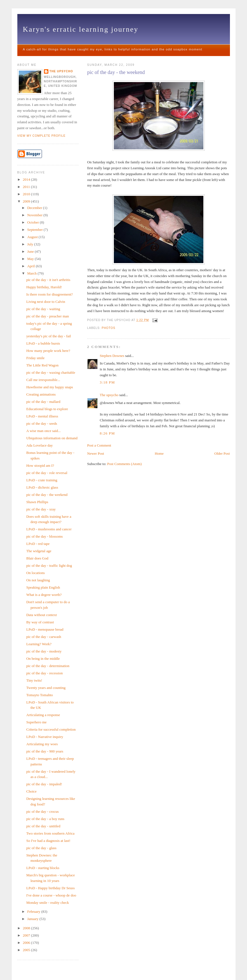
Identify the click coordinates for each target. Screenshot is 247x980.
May (31, 259)
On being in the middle (43, 659)
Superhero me (37, 722)
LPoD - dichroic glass (42, 487)
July (31, 244)
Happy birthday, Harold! (44, 287)
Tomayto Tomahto (40, 695)
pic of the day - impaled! (44, 784)
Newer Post (96, 453)
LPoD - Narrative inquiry (45, 737)
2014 (27, 179)
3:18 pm (107, 382)
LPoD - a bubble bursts (43, 343)
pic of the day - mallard (43, 402)
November (35, 215)
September (35, 230)
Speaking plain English (43, 587)
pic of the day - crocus (43, 811)
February (34, 912)
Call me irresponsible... (43, 380)
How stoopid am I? (40, 465)
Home (159, 453)
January (33, 919)
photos (109, 328)
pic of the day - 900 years (45, 751)
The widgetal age (39, 551)
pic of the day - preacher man (48, 316)
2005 (27, 950)
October (33, 222)
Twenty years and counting (46, 688)
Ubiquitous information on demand (52, 438)
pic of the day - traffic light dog (49, 566)
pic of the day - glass (41, 848)
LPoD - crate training (42, 480)
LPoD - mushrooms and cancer (49, 529)
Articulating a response (43, 715)
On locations (36, 573)
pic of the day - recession (44, 673)
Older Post (222, 453)
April (31, 266)
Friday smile (35, 358)
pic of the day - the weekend (116, 72)
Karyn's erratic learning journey (81, 29)
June (31, 251)
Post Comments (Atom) (124, 464)
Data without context (42, 615)
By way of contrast (40, 622)
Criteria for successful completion (51, 729)
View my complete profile (42, 136)
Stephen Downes (112, 356)
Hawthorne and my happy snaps (50, 387)
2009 (27, 201)
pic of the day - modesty (44, 651)
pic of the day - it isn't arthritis (48, 280)
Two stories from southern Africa (50, 833)
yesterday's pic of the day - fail (49, 336)
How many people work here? (48, 351)
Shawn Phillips (37, 502)
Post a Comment (99, 445)
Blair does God (37, 558)
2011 (27, 187)
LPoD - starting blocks (43, 868)
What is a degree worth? (44, 595)
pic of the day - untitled (43, 826)
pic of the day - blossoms (44, 536)
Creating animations (41, 394)
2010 (27, 194)
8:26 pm (107, 433)
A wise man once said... (43, 431)
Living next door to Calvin (46, 302)
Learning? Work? (39, 644)
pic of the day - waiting (43, 309)
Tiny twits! (34, 680)
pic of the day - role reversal (47, 473)
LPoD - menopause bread (45, 629)
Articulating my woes (42, 744)
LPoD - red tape (38, 544)
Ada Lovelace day (40, 445)
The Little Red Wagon (42, 365)
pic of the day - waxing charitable (51, 372)
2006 (27, 943)
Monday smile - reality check (48, 903)
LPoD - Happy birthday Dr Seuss (50, 888)
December (35, 208)
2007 (27, 935)
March (32, 273)
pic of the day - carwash (44, 637)
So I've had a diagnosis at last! (48, 841)
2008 (27, 928)
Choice (31, 791)
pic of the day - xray (41, 509)
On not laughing (38, 580)
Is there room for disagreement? (50, 294)
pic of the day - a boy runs (45, 819)
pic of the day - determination (48, 666)
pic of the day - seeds (42, 423)
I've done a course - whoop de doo (51, 895)
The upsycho (109, 395)
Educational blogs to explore (47, 409)
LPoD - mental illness (42, 416)
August (33, 237)
